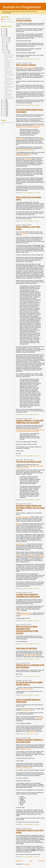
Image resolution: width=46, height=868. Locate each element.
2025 (4, 30)
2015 (4, 107)
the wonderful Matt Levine (32, 655)
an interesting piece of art (23, 614)
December (7, 37)
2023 (4, 33)
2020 (4, 100)
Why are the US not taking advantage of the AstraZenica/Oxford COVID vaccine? (27, 630)
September (7, 41)
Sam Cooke (31, 555)
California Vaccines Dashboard (27, 68)
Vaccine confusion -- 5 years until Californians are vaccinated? (30, 421)
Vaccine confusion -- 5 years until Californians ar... (8, 66)
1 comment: (36, 734)
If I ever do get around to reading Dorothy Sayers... (29, 683)
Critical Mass (28, 159)
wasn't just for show (27, 613)
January (6, 52)
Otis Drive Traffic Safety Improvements (30, 149)
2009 (4, 116)
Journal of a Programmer (22, 7)
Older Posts (42, 861)
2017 (4, 104)
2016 (4, 105)
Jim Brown (19, 555)
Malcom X (42, 556)
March (6, 50)
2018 (4, 103)
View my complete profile (8, 22)
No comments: (37, 59)
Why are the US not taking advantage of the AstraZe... (9, 79)
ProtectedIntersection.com (23, 155)
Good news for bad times (26, 648)
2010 (4, 114)
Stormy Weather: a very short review (9, 63)
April (5, 48)
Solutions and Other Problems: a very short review (30, 741)
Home (31, 861)
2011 (4, 113)
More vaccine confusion (26, 65)
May (5, 47)
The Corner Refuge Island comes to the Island (9, 57)
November (7, 39)
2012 (4, 111)
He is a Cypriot (39, 718)
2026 (4, 29)
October (6, 40)
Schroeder (32, 731)
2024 (4, 31)
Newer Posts (19, 861)
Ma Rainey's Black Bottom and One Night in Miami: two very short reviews (30, 508)
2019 (4, 101)
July (5, 44)
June (5, 46)
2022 (4, 34)
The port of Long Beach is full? (29, 462)
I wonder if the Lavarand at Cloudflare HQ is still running (28, 595)
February (6, 51)
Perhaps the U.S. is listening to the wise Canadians (9, 84)
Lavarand (18, 610)
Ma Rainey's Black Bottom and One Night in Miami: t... (8, 72)
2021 (4, 36)
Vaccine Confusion (24, 20)
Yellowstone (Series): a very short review (9, 98)
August (6, 43)
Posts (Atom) (27, 864)
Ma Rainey (19, 524)
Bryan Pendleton (7, 19)
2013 (4, 110)
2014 (4, 108)
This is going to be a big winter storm (9, 60)
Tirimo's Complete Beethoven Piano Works (8, 91)
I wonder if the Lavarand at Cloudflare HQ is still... (9, 75)
